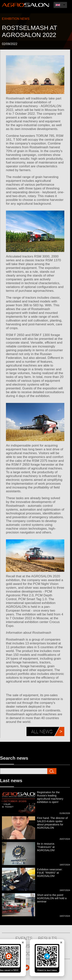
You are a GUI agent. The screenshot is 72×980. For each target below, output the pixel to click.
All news (42, 731)
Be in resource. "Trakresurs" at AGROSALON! (46, 847)
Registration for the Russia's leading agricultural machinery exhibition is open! (50, 797)
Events (24, 938)
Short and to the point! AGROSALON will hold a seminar (52, 898)
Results (47, 938)
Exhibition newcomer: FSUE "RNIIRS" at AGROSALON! (50, 873)
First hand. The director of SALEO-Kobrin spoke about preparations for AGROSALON (52, 823)
